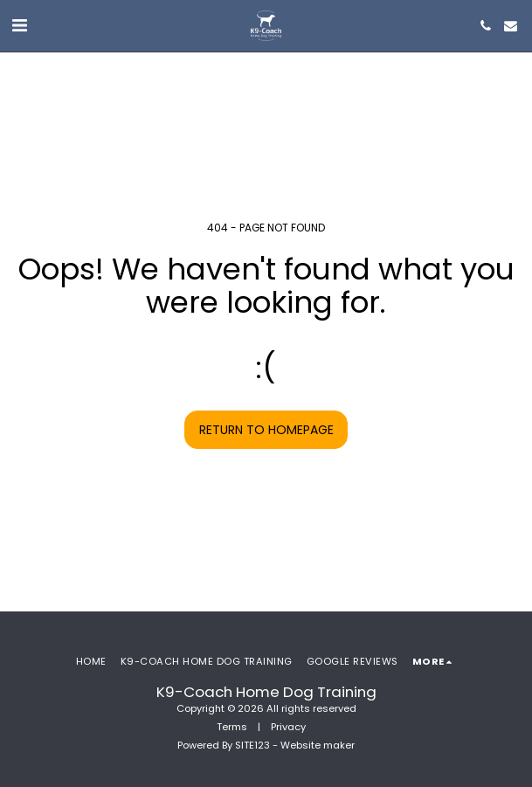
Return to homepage (266, 430)
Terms (232, 727)
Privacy (288, 727)
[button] (19, 25)
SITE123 (252, 745)
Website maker (318, 745)
